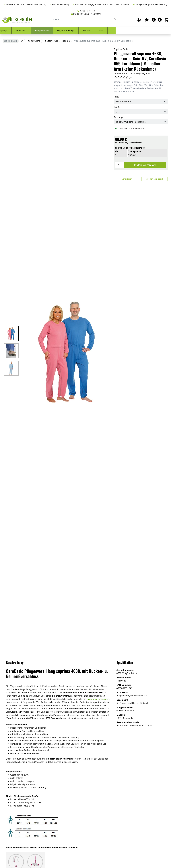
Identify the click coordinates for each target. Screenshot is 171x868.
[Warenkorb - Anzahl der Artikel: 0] (167, 20)
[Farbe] (141, 102)
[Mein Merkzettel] (147, 20)
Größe (117, 107)
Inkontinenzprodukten (98, 699)
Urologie (37, 30)
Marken (142, 30)
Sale (157, 30)
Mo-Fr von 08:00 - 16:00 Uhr (86, 14)
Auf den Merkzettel (155, 179)
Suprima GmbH (122, 49)
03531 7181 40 (86, 11)
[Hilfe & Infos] (160, 20)
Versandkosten (136, 142)
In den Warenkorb (145, 165)
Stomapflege (56, 30)
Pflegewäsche (97, 30)
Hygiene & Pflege (121, 30)
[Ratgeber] (154, 20)
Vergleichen (127, 179)
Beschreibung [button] (15, 662)
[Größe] (141, 112)
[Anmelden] (139, 20)
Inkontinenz (18, 30)
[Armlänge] (141, 122)
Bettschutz (76, 30)
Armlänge (119, 117)
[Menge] (120, 165)
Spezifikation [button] (125, 662)
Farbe (117, 97)
